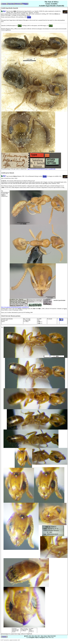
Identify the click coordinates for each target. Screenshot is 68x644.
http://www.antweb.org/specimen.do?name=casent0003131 (15, 307)
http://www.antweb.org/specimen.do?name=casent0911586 (41, 169)
